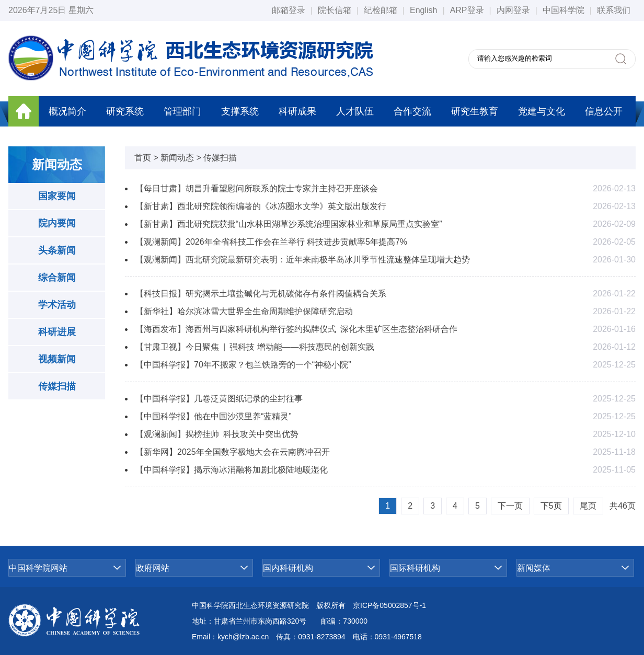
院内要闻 (57, 223)
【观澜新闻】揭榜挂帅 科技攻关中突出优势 (217, 434)
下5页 (551, 506)
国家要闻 (57, 196)
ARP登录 (467, 10)
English (423, 10)
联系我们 (614, 10)
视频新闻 (57, 359)
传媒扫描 (57, 386)
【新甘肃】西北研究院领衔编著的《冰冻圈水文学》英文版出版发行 (261, 206)
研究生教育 (475, 111)
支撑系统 (240, 111)
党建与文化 (542, 111)
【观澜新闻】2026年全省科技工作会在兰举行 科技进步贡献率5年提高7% (271, 242)
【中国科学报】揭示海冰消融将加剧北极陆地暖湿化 (232, 470)
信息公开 (604, 111)
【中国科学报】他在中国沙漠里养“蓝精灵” (214, 416)
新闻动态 (177, 158)
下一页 (510, 506)
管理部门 (182, 111)
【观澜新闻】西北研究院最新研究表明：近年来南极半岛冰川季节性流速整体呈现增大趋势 (303, 260)
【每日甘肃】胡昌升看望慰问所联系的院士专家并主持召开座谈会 (257, 188)
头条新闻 (57, 250)
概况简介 (67, 111)
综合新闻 (57, 278)
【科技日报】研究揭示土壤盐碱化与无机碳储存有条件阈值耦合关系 (261, 294)
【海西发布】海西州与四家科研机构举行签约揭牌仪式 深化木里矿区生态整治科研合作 (296, 329)
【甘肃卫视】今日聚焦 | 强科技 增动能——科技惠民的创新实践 (255, 347)
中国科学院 (563, 10)
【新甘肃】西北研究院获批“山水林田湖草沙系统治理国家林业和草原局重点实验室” (289, 224)
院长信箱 (335, 10)
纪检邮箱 (381, 10)
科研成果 (297, 111)
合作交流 (412, 111)
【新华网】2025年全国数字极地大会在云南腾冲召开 (233, 452)
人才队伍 (355, 111)
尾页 (588, 506)
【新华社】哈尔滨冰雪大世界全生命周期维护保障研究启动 (244, 311)
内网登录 (513, 10)
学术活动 (57, 305)
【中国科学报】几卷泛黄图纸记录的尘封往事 (219, 399)
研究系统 (125, 111)
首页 (143, 158)
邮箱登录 (289, 10)
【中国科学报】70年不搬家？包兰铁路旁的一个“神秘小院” (243, 365)
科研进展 (57, 332)
